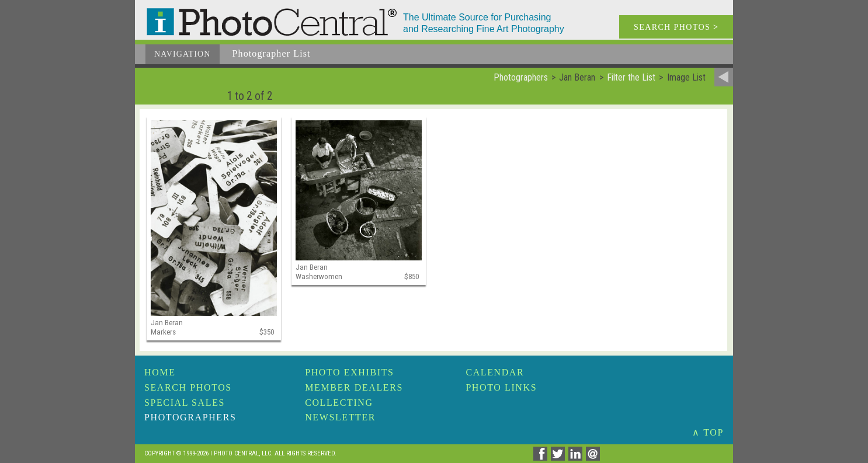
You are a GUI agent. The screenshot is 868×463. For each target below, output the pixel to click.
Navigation (183, 54)
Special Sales (185, 403)
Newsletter (340, 417)
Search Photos (188, 387)
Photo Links (501, 387)
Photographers (190, 417)
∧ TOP (708, 432)
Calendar (495, 372)
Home (160, 372)
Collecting (339, 403)
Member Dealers (354, 387)
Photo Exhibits (349, 372)
